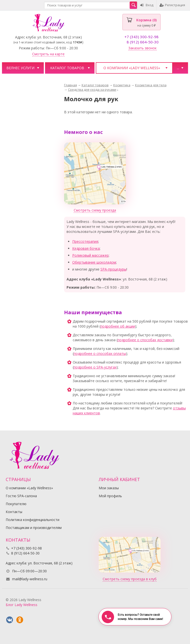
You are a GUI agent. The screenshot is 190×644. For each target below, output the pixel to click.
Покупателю (16, 504)
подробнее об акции (118, 326)
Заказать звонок (142, 48)
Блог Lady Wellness (22, 605)
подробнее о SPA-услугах (95, 367)
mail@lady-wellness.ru (30, 579)
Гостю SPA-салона (21, 496)
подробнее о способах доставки (145, 340)
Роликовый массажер (90, 255)
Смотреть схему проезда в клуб (130, 579)
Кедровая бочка (86, 248)
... (178, 68)
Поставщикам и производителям (34, 528)
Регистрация (172, 5)
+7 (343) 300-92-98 (142, 37)
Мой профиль (110, 496)
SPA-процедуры (113, 269)
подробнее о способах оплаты (100, 353)
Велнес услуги (20, 68)
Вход (147, 5)
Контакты (14, 512)
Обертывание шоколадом (94, 262)
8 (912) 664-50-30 (143, 42)
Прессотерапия (85, 241)
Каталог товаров (67, 68)
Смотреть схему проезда (95, 210)
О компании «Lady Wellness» (132, 68)
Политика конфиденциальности (33, 520)
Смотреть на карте (48, 54)
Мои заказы (109, 488)
